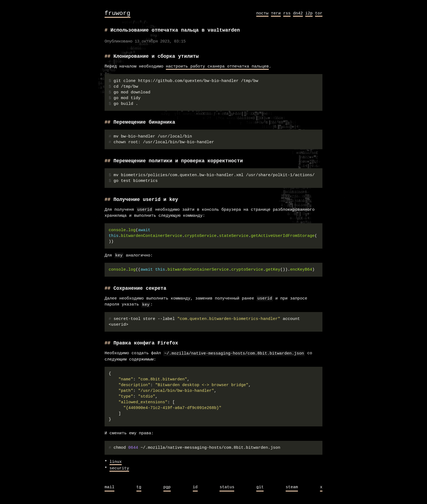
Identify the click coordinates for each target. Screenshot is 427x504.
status (227, 487)
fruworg (118, 13)
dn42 (298, 13)
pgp (167, 487)
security (119, 469)
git (260, 487)
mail (109, 487)
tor (319, 13)
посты (262, 13)
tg (139, 487)
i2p (309, 13)
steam (292, 487)
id (195, 487)
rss (287, 13)
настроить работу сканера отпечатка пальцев (217, 67)
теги (276, 13)
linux (116, 462)
